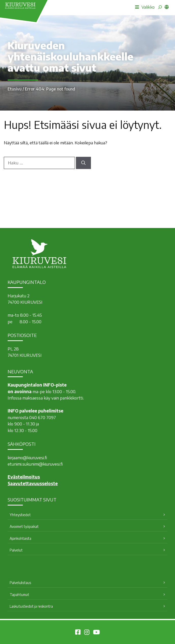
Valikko (145, 7)
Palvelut (16, 550)
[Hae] (83, 163)
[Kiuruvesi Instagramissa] (87, 633)
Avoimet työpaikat (24, 526)
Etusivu (15, 89)
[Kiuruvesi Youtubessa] (96, 633)
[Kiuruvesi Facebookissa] (78, 633)
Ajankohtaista (20, 538)
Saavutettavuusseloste (33, 483)
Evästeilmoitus (24, 477)
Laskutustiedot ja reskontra (31, 606)
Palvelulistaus (20, 583)
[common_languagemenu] (167, 7)
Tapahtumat (19, 595)
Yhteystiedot (20, 515)
